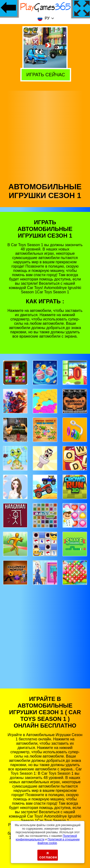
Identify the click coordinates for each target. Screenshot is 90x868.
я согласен (48, 855)
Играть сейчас (44, 74)
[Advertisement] (45, 135)
